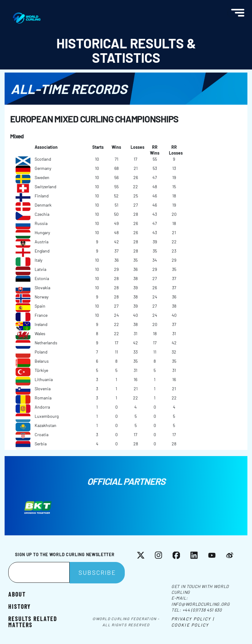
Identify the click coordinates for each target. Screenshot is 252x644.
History (19, 606)
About (17, 594)
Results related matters (33, 621)
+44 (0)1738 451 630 (202, 610)
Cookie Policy (190, 625)
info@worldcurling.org (201, 604)
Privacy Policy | (193, 619)
